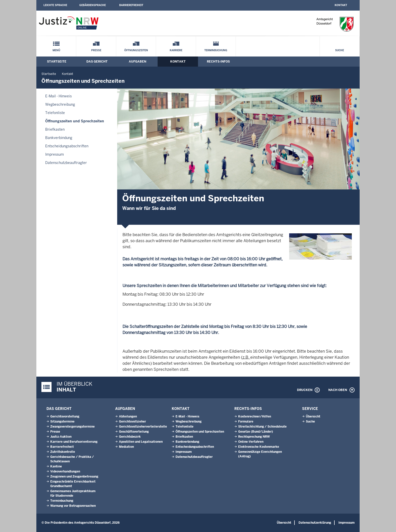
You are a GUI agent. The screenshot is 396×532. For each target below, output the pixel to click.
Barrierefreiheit (131, 5)
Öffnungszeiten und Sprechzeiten (75, 121)
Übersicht (313, 416)
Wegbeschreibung (60, 104)
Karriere (176, 50)
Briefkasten (55, 129)
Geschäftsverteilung (134, 432)
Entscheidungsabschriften (67, 146)
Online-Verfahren (251, 442)
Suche (340, 50)
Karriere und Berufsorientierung (74, 442)
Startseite (57, 62)
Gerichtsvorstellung (65, 416)
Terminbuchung (216, 50)
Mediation (126, 447)
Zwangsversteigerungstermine (72, 427)
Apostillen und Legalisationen (141, 442)
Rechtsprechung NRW (254, 437)
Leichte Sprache (55, 5)
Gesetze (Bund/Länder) (256, 432)
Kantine (56, 466)
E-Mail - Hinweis (58, 96)
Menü (56, 50)
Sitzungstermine (62, 422)
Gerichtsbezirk (130, 437)
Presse (96, 50)
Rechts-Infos (218, 62)
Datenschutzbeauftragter (66, 163)
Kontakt (341, 5)
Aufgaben (138, 62)
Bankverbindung (59, 138)
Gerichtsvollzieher (132, 422)
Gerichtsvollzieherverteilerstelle (143, 427)
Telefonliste (55, 113)
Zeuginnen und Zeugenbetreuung (74, 477)
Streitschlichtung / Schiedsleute (262, 427)
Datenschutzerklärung (315, 523)
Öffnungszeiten (136, 50)
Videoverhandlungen (65, 471)
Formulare (246, 422)
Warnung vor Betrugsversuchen (73, 506)
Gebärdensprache (93, 5)
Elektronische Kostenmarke (259, 447)
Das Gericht (97, 62)
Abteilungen (128, 416)
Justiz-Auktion (61, 437)
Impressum (55, 154)
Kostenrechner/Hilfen (255, 416)
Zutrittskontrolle (63, 452)
